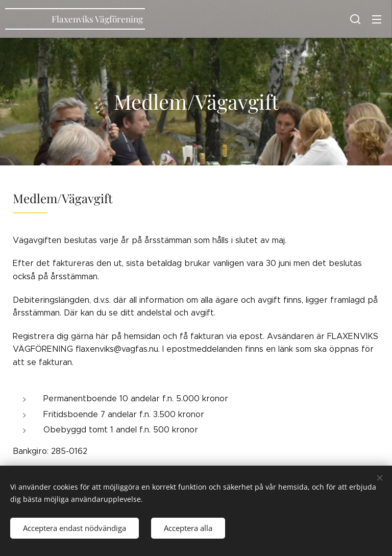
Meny (377, 19)
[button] (355, 19)
